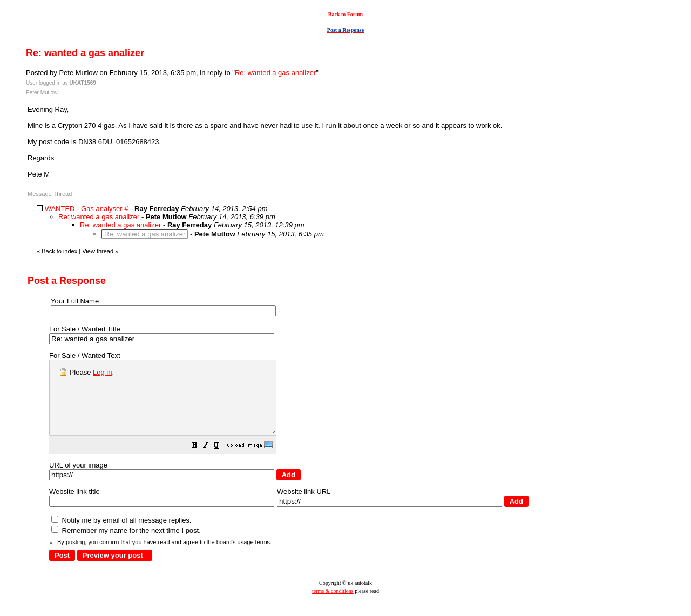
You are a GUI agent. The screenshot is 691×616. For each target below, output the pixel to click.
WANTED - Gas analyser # (87, 209)
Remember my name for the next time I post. (126, 545)
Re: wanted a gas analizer (275, 73)
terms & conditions (333, 605)
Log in (102, 372)
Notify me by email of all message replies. (121, 535)
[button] (222, 461)
